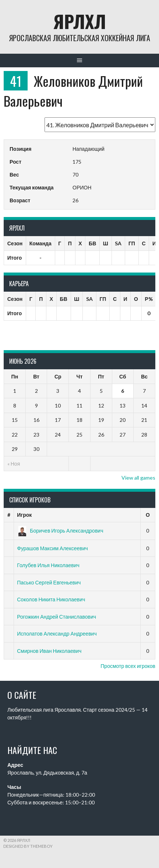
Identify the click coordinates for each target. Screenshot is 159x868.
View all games (138, 478)
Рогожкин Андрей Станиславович (56, 617)
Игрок (24, 515)
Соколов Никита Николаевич (51, 599)
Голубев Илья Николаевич (48, 565)
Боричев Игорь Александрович (60, 531)
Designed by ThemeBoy (28, 846)
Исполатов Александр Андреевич (57, 634)
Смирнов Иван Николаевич (49, 651)
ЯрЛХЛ (80, 21)
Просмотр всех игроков (128, 666)
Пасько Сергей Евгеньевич (49, 582)
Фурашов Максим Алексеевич (52, 548)
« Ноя (14, 464)
